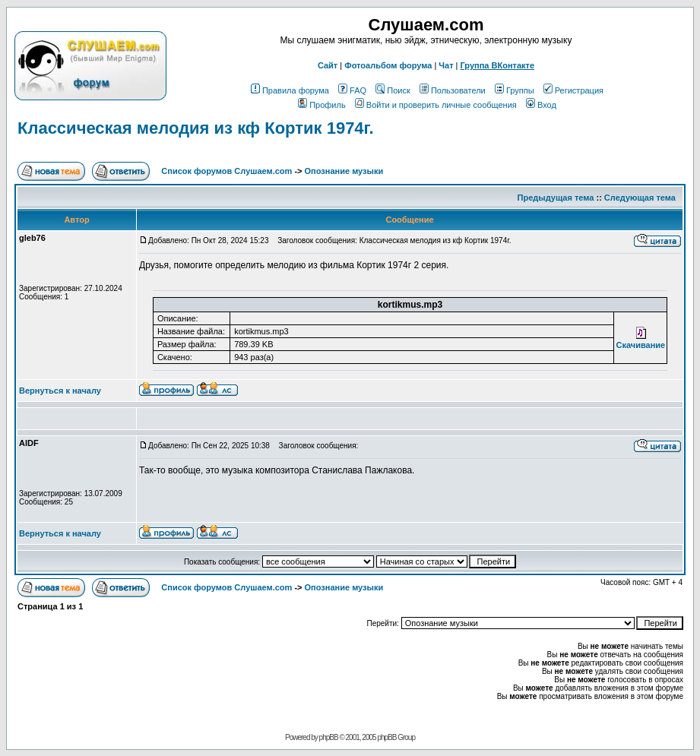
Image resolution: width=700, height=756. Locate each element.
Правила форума (290, 90)
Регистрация (573, 90)
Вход (541, 105)
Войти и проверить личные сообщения (436, 105)
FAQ (352, 90)
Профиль (322, 105)
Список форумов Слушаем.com (226, 171)
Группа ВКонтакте (498, 65)
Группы (515, 90)
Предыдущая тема (556, 198)
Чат (446, 65)
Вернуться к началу (60, 391)
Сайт (328, 65)
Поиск (393, 90)
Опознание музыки (344, 171)
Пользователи (453, 90)
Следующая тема (640, 198)
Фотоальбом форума (388, 65)
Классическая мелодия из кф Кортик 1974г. (196, 128)
